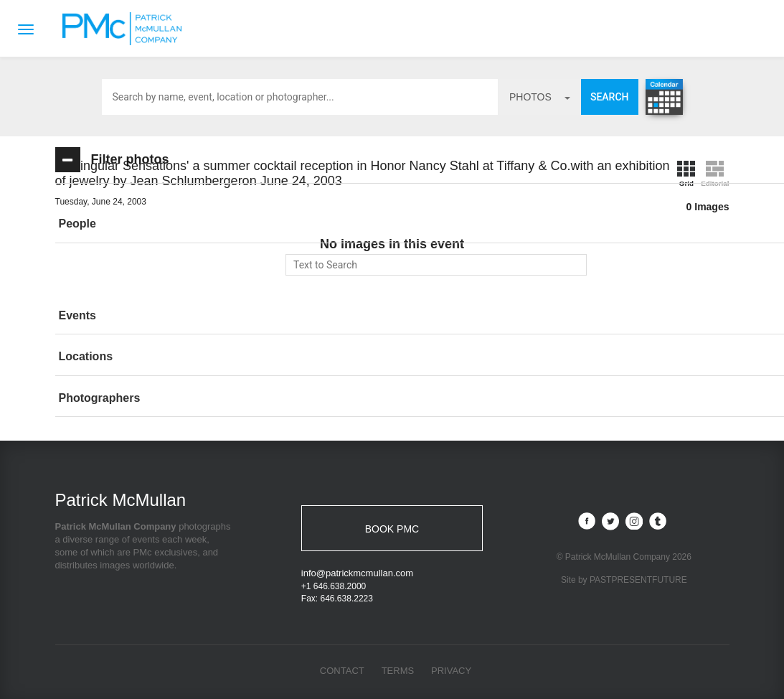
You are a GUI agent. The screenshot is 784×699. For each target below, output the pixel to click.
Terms (398, 671)
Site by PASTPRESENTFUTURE (624, 581)
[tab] (159, 224)
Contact (342, 671)
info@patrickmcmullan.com (357, 573)
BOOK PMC (392, 529)
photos (540, 97)
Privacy (451, 671)
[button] (159, 224)
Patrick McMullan (126, 29)
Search (610, 97)
